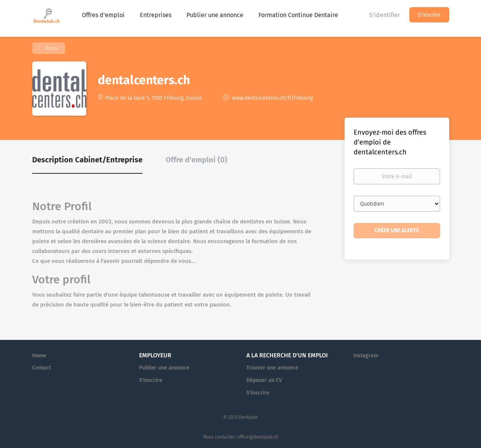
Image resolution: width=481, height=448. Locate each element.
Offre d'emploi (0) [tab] (197, 160)
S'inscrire (429, 15)
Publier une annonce (164, 368)
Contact (42, 368)
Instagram (366, 356)
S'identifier (385, 15)
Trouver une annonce (272, 368)
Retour (52, 48)
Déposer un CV (264, 380)
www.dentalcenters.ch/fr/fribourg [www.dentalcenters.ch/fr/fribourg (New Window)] (272, 98)
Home (39, 356)
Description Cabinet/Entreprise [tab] (87, 160)
